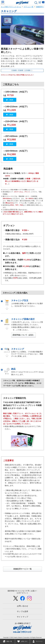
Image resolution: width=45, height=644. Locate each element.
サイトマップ (23, 617)
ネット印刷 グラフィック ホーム (11, 7)
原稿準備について (24, 335)
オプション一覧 (28, 7)
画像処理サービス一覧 (22, 569)
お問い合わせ (23, 606)
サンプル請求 (23, 611)
